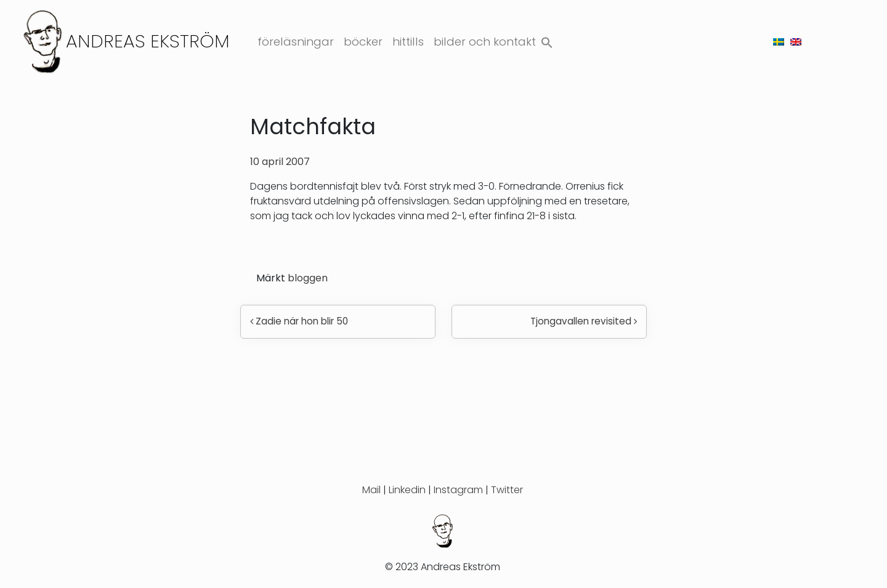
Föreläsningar (296, 42)
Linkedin (407, 490)
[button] (547, 40)
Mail (371, 490)
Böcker (363, 42)
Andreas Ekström (148, 41)
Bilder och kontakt (485, 42)
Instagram (458, 490)
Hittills (408, 42)
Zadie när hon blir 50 (299, 321)
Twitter (507, 490)
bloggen (308, 278)
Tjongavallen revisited (584, 321)
